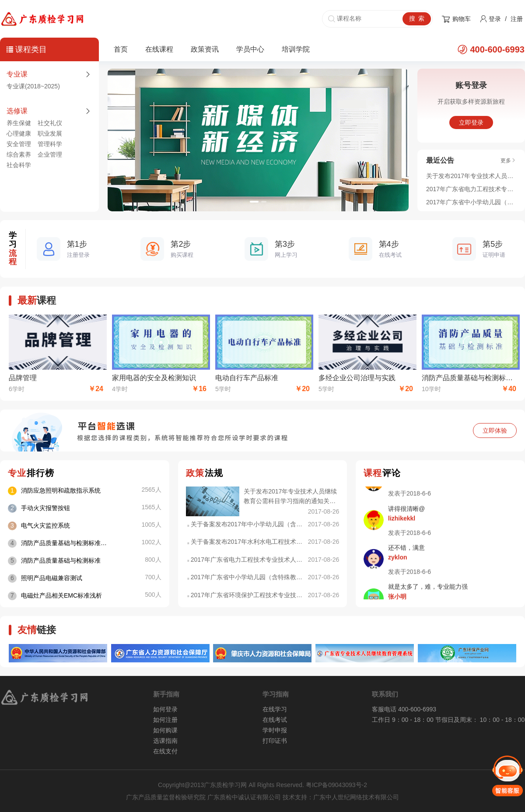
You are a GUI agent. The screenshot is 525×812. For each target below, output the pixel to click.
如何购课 (165, 730)
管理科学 (50, 144)
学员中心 (250, 49)
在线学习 (275, 709)
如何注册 (165, 720)
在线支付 (165, 751)
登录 (495, 19)
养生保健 (19, 123)
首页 (121, 49)
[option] (258, 140)
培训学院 (296, 49)
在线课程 (159, 49)
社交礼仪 (50, 123)
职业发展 (50, 133)
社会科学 (19, 165)
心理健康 (19, 133)
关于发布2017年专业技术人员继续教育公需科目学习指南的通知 (471, 176)
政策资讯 (205, 49)
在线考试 (275, 720)
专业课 (17, 74)
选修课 (17, 111)
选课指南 (165, 741)
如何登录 (165, 709)
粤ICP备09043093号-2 (336, 785)
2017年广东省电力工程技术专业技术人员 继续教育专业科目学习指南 (471, 189)
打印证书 (275, 741)
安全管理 (19, 144)
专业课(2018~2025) (33, 86)
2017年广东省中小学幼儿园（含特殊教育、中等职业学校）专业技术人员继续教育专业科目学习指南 (471, 202)
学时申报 (275, 730)
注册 (517, 19)
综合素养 (19, 154)
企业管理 (50, 154)
